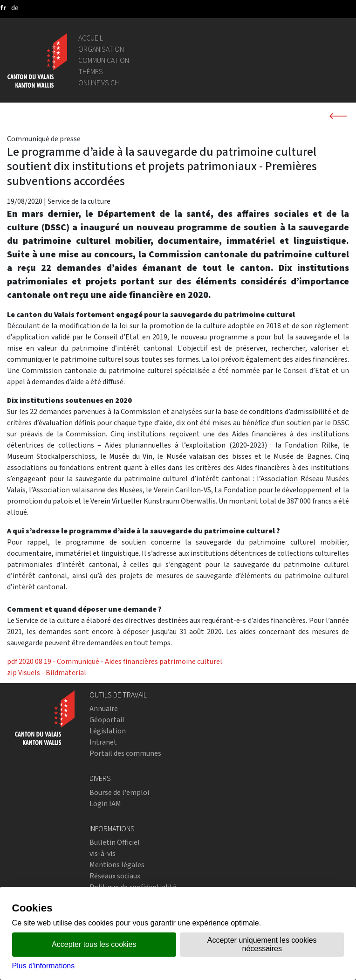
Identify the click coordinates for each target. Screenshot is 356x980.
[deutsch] (15, 8)
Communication (104, 60)
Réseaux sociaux (115, 876)
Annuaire (104, 708)
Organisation (101, 49)
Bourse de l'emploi (119, 792)
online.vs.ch (99, 83)
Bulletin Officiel (115, 842)
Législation (108, 731)
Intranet (103, 742)
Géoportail (107, 720)
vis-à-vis (103, 853)
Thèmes (91, 72)
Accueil (91, 38)
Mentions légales (117, 865)
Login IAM (105, 804)
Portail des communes (125, 753)
